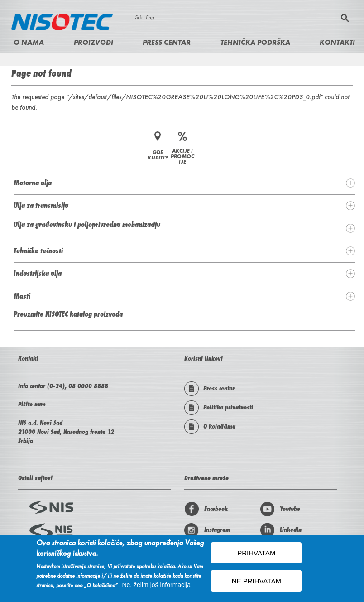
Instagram (207, 530)
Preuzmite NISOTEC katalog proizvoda (68, 314)
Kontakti (337, 42)
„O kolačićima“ (101, 587)
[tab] (184, 183)
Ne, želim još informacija (156, 586)
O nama (29, 42)
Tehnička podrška (255, 42)
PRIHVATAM (256, 554)
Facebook (206, 509)
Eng (150, 17)
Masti (22, 296)
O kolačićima (210, 427)
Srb (139, 17)
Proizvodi (93, 42)
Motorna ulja (33, 183)
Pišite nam (32, 404)
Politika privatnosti (219, 408)
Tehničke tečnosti (38, 250)
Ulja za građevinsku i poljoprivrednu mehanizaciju (87, 224)
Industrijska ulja (38, 273)
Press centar (167, 42)
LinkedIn (281, 530)
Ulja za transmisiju (41, 205)
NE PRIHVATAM (256, 582)
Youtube (280, 509)
